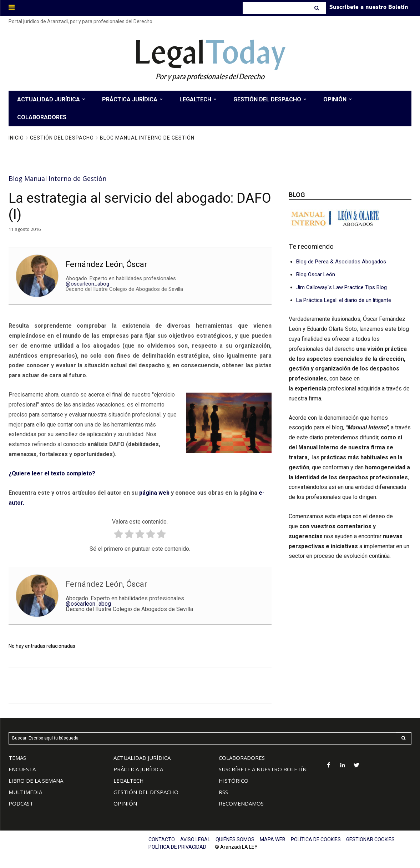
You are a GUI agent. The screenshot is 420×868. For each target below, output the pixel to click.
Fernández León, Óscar (106, 264)
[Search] (317, 8)
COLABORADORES (242, 758)
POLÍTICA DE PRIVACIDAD (177, 847)
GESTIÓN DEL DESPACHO (146, 792)
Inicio (16, 138)
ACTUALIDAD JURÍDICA (142, 758)
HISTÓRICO (234, 781)
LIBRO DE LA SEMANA (36, 781)
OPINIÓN (125, 803)
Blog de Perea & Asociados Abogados (341, 262)
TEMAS (17, 758)
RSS (223, 792)
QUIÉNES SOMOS (235, 839)
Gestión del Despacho (62, 138)
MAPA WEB (273, 839)
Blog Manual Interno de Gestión (147, 138)
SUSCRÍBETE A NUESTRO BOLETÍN (263, 769)
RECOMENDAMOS (241, 803)
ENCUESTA (22, 769)
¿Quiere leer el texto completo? (52, 473)
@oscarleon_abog (87, 284)
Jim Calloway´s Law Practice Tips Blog (341, 287)
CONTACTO (162, 839)
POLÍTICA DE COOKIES (316, 839)
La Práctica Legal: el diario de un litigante (344, 300)
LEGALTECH (129, 781)
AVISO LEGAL (195, 839)
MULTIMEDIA (25, 792)
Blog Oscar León (316, 274)
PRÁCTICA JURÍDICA (138, 769)
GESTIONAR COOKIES (370, 839)
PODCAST (21, 803)
